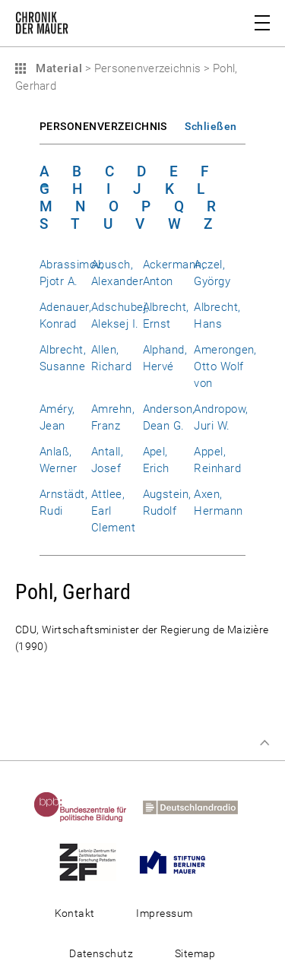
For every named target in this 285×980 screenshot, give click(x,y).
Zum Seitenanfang (264, 743)
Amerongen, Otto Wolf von (225, 366)
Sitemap (195, 953)
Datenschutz (101, 953)
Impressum (164, 913)
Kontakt (75, 913)
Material (57, 68)
